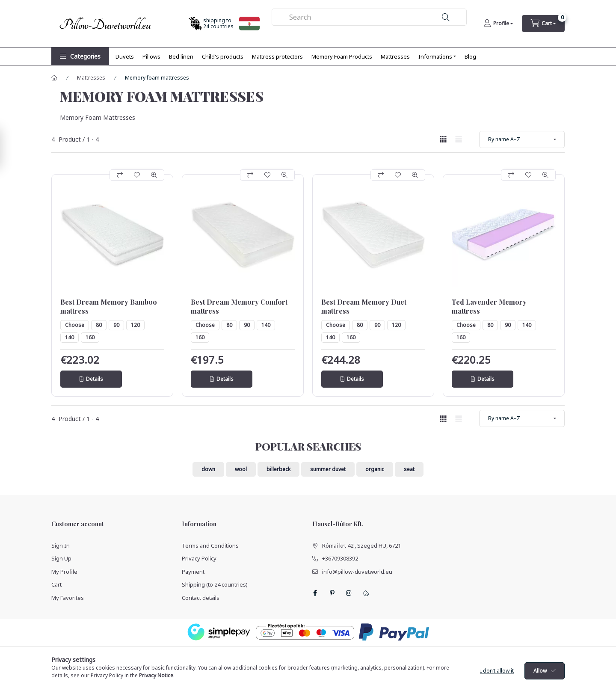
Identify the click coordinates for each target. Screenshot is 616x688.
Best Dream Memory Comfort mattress (239, 307)
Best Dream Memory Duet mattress (364, 307)
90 (116, 325)
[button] (80, 56)
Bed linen (181, 56)
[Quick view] (154, 175)
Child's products (223, 56)
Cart (56, 584)
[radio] (459, 139)
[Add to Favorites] (137, 175)
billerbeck (278, 469)
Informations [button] (435, 56)
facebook (315, 593)
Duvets (125, 56)
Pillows (151, 56)
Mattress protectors (277, 56)
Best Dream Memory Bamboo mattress (109, 307)
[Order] (522, 139)
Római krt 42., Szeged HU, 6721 (361, 546)
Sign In (61, 546)
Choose (75, 325)
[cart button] (543, 24)
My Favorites (68, 598)
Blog (470, 56)
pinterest (332, 593)
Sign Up (61, 558)
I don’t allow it (497, 678)
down (208, 469)
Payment (193, 572)
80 (99, 325)
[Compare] (120, 175)
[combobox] (369, 17)
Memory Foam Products (342, 56)
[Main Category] (54, 78)
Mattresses (395, 56)
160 (90, 337)
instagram (349, 593)
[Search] (446, 17)
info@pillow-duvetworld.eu (357, 572)
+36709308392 (340, 558)
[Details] (91, 379)
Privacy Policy (199, 558)
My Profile (64, 572)
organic (375, 469)
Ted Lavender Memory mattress (489, 307)
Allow (540, 678)
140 (70, 337)
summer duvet (328, 469)
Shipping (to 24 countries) (215, 584)
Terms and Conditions (210, 546)
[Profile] (498, 24)
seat (409, 469)
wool (241, 469)
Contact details (201, 598)
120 (135, 325)
